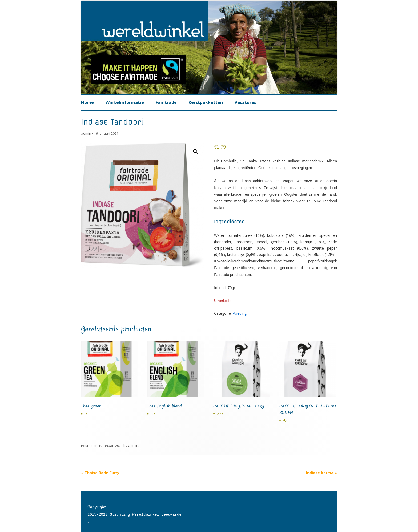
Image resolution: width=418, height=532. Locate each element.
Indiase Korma (321, 473)
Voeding (240, 313)
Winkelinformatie (125, 102)
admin (86, 133)
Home (87, 102)
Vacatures (245, 102)
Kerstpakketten (206, 102)
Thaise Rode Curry (100, 473)
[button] (195, 151)
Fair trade (166, 102)
